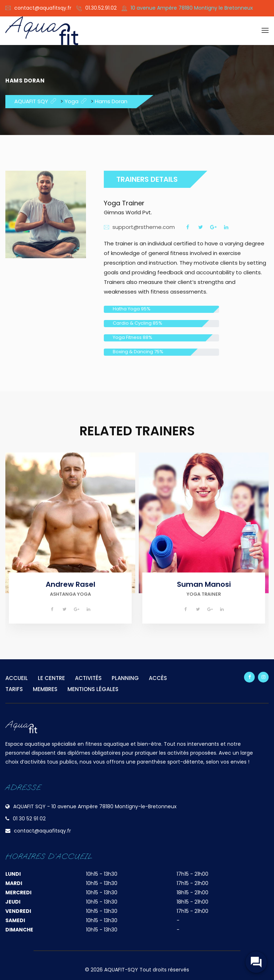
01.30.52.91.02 (101, 8)
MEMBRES (45, 689)
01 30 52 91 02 (29, 819)
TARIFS (14, 689)
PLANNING (125, 678)
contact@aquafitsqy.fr (43, 8)
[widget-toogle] (256, 962)
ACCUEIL (17, 678)
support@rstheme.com (144, 227)
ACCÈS (158, 678)
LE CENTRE (51, 678)
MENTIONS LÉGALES (93, 689)
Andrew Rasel (70, 584)
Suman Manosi (204, 584)
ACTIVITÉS (88, 678)
